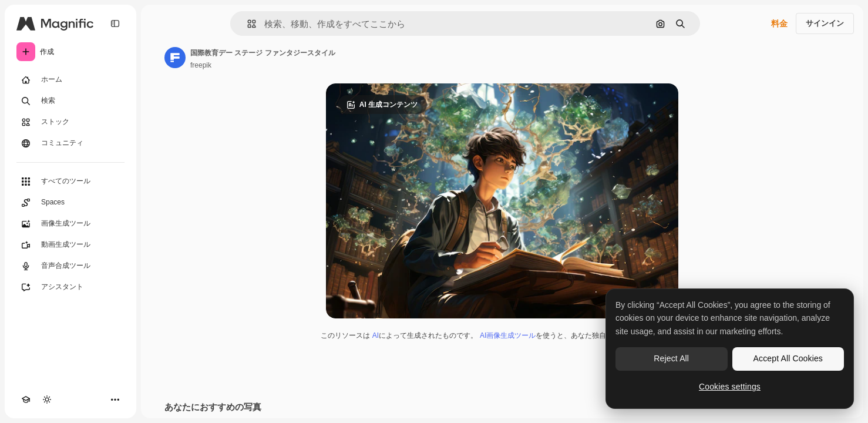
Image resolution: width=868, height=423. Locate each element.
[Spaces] (70, 203)
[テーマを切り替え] (47, 399)
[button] (247, 24)
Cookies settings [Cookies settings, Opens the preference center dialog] (730, 387)
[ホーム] (70, 80)
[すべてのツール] (70, 182)
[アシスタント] (70, 287)
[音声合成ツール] (70, 266)
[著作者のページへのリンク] (175, 58)
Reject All (671, 358)
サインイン (825, 23)
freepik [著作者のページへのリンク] (201, 65)
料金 (779, 23)
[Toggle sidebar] (115, 23)
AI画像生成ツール (508, 335)
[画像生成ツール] (70, 224)
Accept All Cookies (788, 358)
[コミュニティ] (70, 143)
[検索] (70, 101)
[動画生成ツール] (70, 245)
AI (376, 335)
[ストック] (70, 122)
